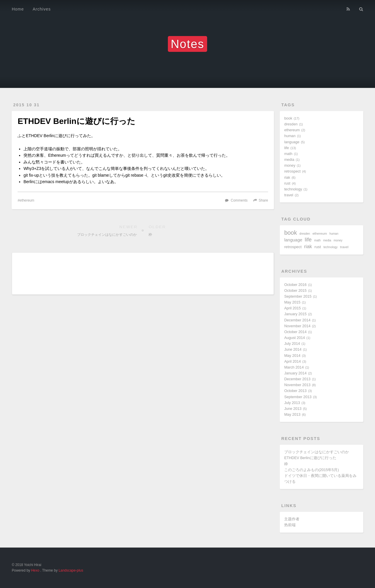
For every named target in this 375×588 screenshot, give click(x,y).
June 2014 (293, 350)
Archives (42, 9)
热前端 (290, 525)
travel (289, 195)
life (287, 148)
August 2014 (295, 338)
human (290, 136)
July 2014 (292, 344)
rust (287, 183)
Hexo (35, 570)
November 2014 (297, 326)
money (290, 166)
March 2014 (294, 367)
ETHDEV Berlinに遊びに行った (310, 458)
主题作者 (292, 519)
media (289, 160)
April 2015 (293, 308)
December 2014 (297, 320)
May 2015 (292, 302)
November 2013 (297, 385)
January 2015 (295, 314)
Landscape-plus (71, 570)
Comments (239, 200)
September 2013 (298, 397)
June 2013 (293, 409)
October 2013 (295, 391)
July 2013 (292, 403)
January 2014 (295, 373)
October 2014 (295, 332)
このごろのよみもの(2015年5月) (311, 470)
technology (293, 189)
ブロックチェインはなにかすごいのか (317, 452)
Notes (188, 44)
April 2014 (293, 362)
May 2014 (292, 356)
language (292, 142)
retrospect (292, 171)
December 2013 (297, 379)
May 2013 (292, 415)
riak (287, 178)
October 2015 (295, 291)
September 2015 (298, 296)
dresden (291, 124)
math (288, 154)
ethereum (27, 200)
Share (263, 200)
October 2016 (295, 285)
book (288, 118)
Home (18, 9)
